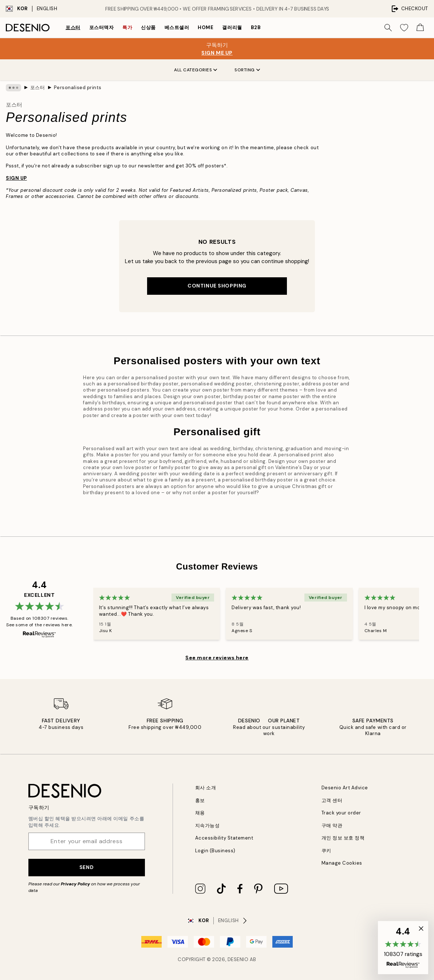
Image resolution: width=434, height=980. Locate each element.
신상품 (148, 27)
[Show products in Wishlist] (404, 28)
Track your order (341, 813)
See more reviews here (217, 658)
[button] (403, 948)
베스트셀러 (177, 27)
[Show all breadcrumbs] (13, 88)
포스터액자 (102, 27)
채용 (200, 813)
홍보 (200, 800)
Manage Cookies (342, 863)
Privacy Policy (75, 884)
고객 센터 (332, 800)
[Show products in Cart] (420, 28)
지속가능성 (208, 826)
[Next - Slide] (428, 614)
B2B (256, 27)
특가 (127, 27)
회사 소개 (206, 788)
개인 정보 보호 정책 (343, 838)
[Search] (388, 28)
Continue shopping (217, 286)
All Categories (196, 70)
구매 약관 (332, 826)
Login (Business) (215, 851)
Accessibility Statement (224, 838)
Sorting (247, 70)
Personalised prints (78, 88)
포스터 (73, 27)
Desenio (238, 959)
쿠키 (326, 851)
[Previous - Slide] (84, 614)
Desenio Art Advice (345, 788)
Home (206, 27)
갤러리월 (232, 27)
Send (86, 867)
